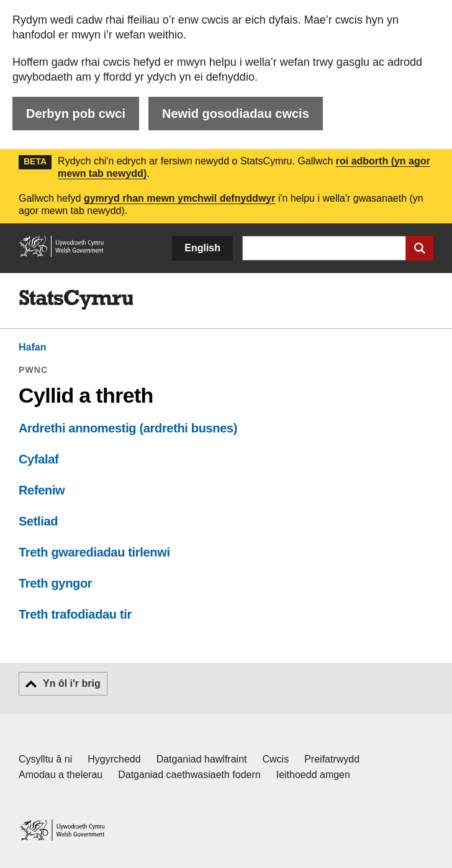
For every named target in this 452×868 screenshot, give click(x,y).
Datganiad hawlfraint (202, 759)
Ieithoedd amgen (313, 775)
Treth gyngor (55, 583)
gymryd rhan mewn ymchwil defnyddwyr (180, 198)
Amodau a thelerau (61, 775)
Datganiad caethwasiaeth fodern (189, 775)
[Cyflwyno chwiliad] (420, 248)
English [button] (202, 248)
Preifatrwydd (332, 759)
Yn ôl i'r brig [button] (72, 683)
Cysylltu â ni (45, 759)
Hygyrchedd (114, 759)
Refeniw (42, 490)
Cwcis (276, 759)
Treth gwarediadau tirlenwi (94, 552)
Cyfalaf (38, 459)
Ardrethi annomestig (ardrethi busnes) (128, 428)
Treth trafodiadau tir (75, 614)
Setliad (38, 521)
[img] (76, 300)
